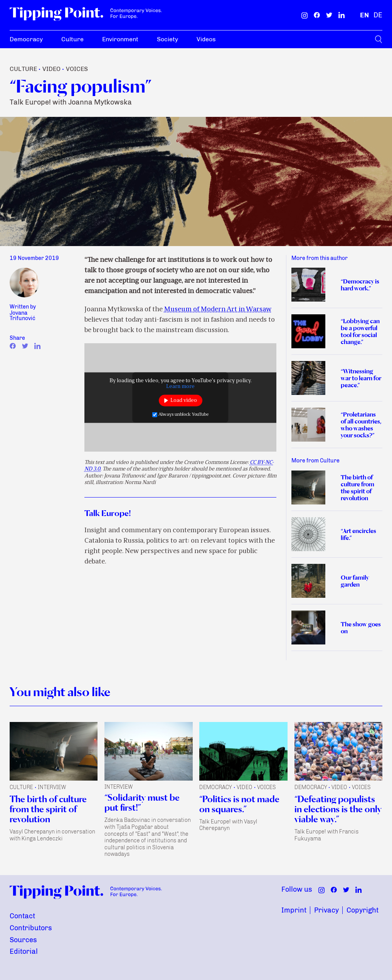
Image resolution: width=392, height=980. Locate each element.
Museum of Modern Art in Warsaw (218, 310)
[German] (378, 15)
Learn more (180, 386)
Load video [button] (184, 401)
